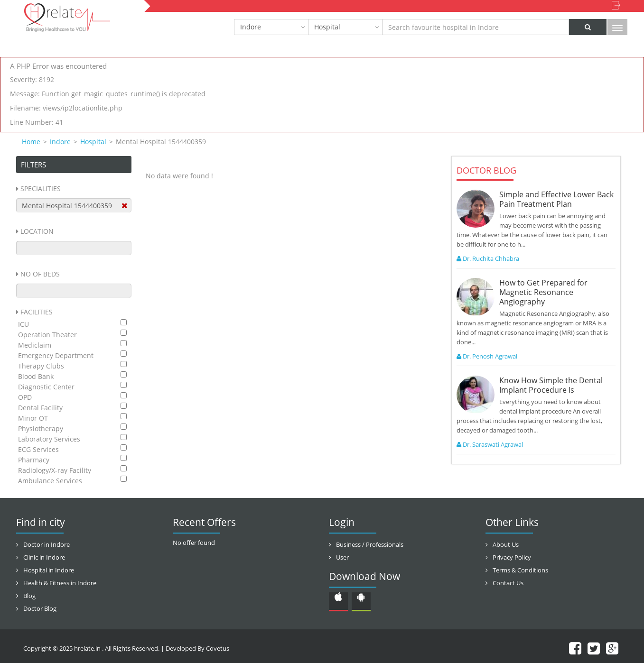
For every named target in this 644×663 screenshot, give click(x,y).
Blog (29, 596)
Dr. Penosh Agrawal (487, 356)
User (342, 557)
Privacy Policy (512, 557)
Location (37, 231)
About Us (506, 544)
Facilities (37, 312)
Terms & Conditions (520, 570)
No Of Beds (40, 274)
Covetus (218, 648)
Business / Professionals (370, 544)
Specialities (41, 189)
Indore (251, 27)
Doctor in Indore (47, 544)
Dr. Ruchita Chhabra (488, 258)
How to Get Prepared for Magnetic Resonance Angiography (543, 292)
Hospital (327, 27)
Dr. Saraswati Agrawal (490, 444)
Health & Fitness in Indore (60, 583)
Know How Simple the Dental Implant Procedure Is (551, 385)
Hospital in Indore (49, 570)
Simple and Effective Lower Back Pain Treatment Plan (556, 199)
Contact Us (508, 583)
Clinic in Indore (44, 557)
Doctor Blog (40, 608)
